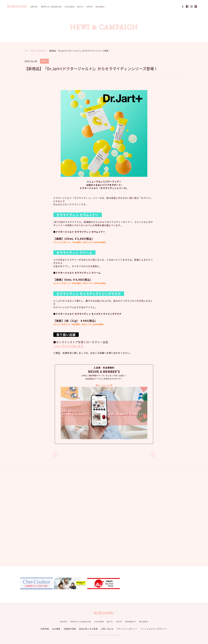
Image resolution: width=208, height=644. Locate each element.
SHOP (89, 7)
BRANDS (100, 7)
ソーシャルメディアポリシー (154, 629)
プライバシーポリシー (127, 629)
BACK (55, 455)
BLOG (80, 7)
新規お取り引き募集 (88, 629)
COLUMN (69, 7)
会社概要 (56, 629)
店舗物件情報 (70, 629)
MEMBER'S (131, 622)
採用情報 (45, 629)
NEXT (153, 455)
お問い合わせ (107, 629)
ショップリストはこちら (68, 346)
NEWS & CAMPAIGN (51, 7)
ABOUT (34, 7)
